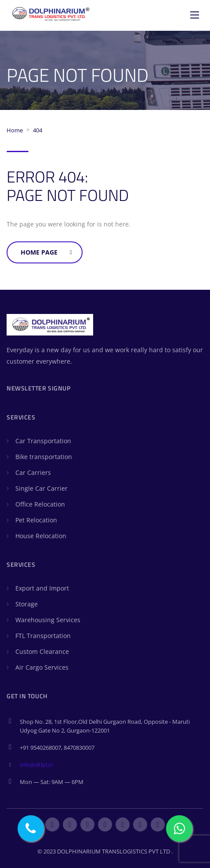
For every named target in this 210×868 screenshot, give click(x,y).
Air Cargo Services (42, 667)
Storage (27, 604)
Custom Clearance (42, 651)
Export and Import (42, 588)
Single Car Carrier (42, 488)
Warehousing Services (48, 620)
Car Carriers (33, 472)
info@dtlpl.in (36, 765)
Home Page (46, 252)
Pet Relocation (36, 520)
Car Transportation (43, 441)
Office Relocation (40, 504)
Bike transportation (44, 457)
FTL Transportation (43, 636)
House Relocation (41, 536)
